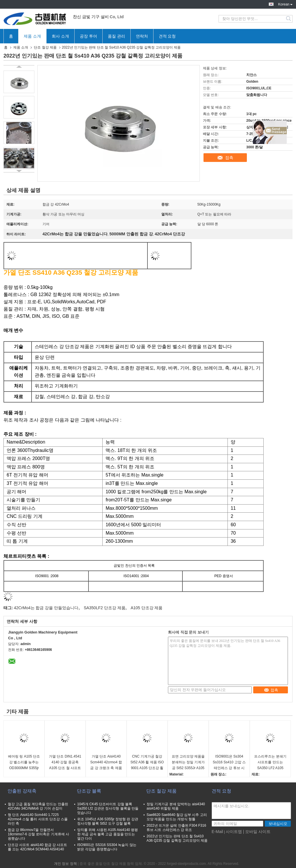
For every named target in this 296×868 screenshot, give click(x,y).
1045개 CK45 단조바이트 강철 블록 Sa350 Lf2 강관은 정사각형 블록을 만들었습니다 (108, 808)
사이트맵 (234, 832)
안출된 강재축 (22, 791)
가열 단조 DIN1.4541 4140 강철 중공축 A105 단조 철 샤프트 (65, 762)
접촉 (229, 158)
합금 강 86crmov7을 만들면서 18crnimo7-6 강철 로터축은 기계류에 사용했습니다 (38, 834)
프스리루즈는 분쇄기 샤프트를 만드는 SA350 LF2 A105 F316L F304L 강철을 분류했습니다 (270, 763)
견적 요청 (167, 36)
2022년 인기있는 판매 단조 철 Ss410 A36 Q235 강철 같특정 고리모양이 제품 (177, 838)
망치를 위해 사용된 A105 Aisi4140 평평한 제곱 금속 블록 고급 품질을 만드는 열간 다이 (108, 834)
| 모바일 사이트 (257, 832)
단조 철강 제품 (45, 47)
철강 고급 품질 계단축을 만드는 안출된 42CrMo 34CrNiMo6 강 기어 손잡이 (38, 806)
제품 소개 (32, 36)
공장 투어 (88, 36)
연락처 (142, 36)
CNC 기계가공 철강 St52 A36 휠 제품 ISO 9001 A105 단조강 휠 (147, 762)
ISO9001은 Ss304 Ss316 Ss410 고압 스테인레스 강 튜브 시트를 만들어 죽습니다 (229, 763)
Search (289, 19)
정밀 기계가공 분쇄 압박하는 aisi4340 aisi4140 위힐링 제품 (176, 806)
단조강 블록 (89, 791)
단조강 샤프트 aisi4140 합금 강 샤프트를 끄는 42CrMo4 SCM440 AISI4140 (37, 847)
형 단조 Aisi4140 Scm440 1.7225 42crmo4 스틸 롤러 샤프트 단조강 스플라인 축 (38, 819)
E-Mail (217, 832)
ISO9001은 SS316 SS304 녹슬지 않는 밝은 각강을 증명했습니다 (107, 847)
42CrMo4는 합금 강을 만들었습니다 (46, 608)
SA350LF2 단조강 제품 (105, 608)
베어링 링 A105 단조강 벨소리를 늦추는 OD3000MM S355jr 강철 (24, 763)
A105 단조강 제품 (147, 608)
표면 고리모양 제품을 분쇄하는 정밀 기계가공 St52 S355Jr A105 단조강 (188, 763)
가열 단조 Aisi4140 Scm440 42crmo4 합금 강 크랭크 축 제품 (106, 762)
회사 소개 (60, 36)
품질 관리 (116, 36)
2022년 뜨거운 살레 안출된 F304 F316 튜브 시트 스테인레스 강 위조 (176, 828)
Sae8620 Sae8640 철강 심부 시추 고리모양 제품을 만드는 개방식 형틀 (177, 817)
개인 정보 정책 (65, 864)
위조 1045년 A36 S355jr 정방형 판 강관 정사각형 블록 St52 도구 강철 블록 (108, 821)
